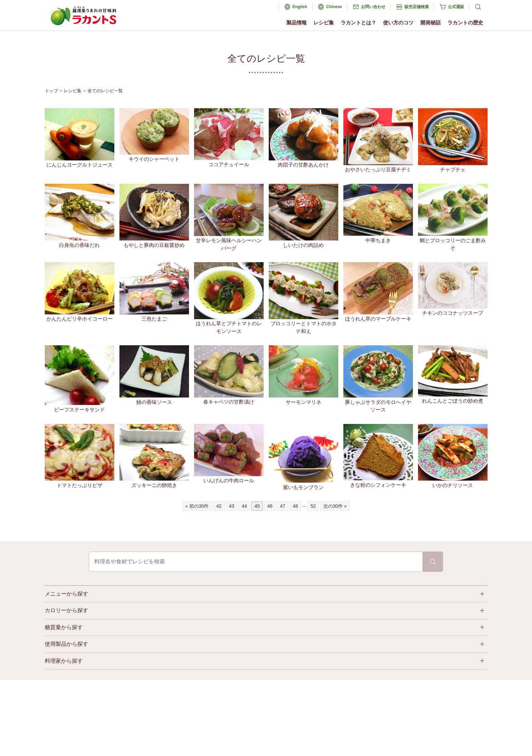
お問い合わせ (373, 7)
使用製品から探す (66, 644)
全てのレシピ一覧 (105, 91)
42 (219, 506)
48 (296, 506)
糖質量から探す (64, 627)
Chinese (334, 7)
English (300, 7)
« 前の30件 (197, 506)
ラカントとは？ (358, 23)
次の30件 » (335, 506)
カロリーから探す (66, 610)
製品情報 (297, 23)
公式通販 (456, 7)
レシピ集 (324, 23)
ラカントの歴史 (465, 23)
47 (283, 506)
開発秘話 (431, 23)
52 (313, 506)
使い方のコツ (398, 23)
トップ (51, 91)
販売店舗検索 (417, 7)
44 (244, 506)
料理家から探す (64, 661)
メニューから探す (66, 594)
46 (270, 506)
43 (232, 506)
